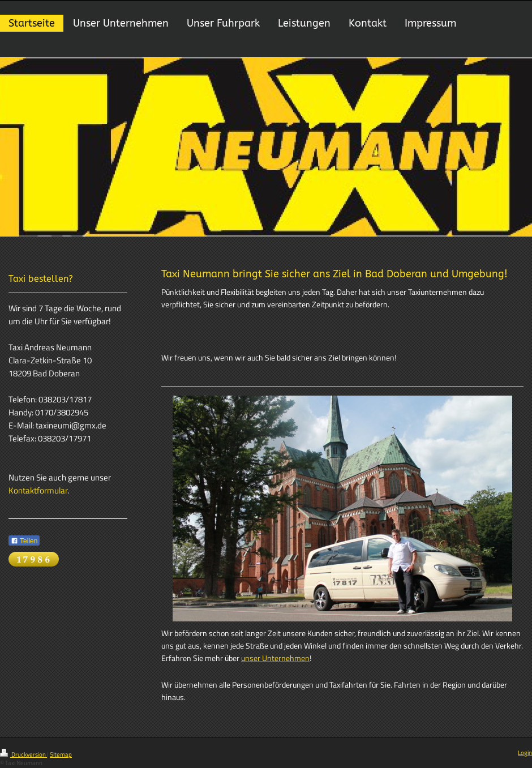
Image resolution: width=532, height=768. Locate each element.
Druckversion (23, 754)
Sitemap (61, 754)
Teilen (24, 541)
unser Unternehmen (275, 658)
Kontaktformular (38, 490)
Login (525, 753)
